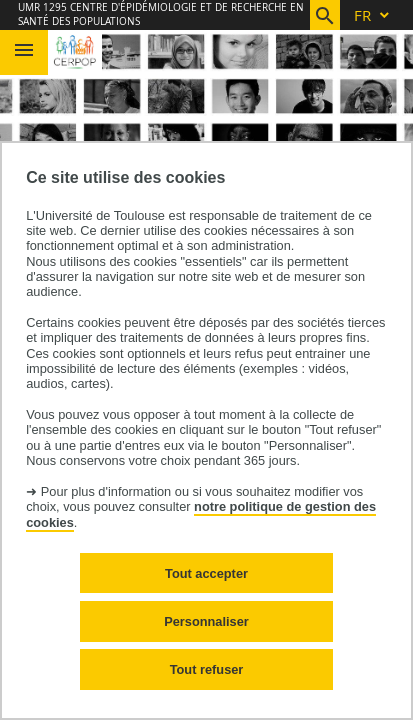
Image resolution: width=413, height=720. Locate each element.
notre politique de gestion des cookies (201, 514)
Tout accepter (206, 573)
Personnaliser (206, 621)
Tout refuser (207, 669)
